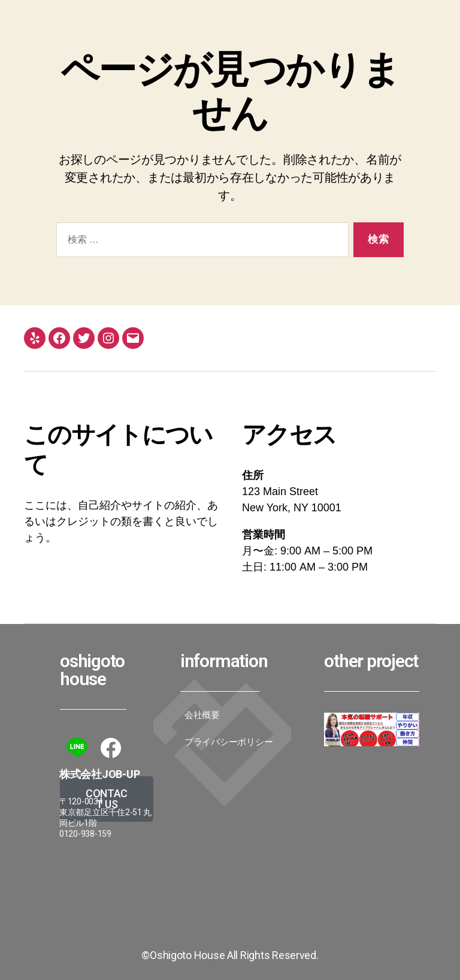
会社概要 (202, 715)
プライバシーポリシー (229, 742)
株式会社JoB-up (99, 774)
